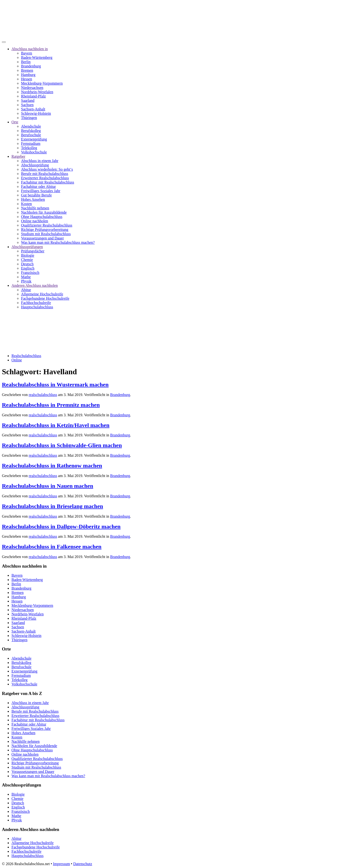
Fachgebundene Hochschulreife (45, 298)
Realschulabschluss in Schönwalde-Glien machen (62, 445)
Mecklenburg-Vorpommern (42, 83)
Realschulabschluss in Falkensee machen (52, 547)
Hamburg (28, 75)
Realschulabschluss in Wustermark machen (55, 385)
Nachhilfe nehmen (35, 208)
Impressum (62, 864)
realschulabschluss (43, 395)
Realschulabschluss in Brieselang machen (52, 506)
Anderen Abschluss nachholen (35, 285)
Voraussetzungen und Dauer (42, 238)
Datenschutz (83, 864)
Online (17, 360)
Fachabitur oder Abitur (38, 187)
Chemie (27, 260)
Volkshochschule (34, 152)
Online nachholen (35, 221)
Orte (15, 122)
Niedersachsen (32, 88)
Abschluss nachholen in (30, 49)
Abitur (26, 290)
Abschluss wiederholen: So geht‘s (47, 169)
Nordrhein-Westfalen (37, 92)
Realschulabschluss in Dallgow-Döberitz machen (61, 526)
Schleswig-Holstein (36, 113)
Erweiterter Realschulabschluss (45, 178)
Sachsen (27, 105)
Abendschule (31, 126)
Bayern (27, 53)
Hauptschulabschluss (37, 307)
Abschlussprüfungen (27, 247)
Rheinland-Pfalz (33, 96)
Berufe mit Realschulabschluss (45, 174)
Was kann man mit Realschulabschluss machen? (58, 242)
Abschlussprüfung (35, 165)
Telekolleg (29, 148)
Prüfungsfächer (33, 251)
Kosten (26, 204)
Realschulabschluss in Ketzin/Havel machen (56, 425)
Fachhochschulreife (36, 303)
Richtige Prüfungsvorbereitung (45, 230)
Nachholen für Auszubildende (44, 212)
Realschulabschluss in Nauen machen (48, 486)
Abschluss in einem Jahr (40, 161)
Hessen (27, 79)
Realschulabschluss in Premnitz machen (51, 405)
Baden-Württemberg (37, 57)
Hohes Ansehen (33, 199)
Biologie (28, 255)
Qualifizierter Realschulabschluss (47, 225)
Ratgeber (18, 156)
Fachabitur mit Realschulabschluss (48, 182)
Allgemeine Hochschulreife (42, 294)
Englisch (28, 268)
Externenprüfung (34, 139)
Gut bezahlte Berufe (36, 195)
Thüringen (29, 118)
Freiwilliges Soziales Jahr (41, 191)
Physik (26, 281)
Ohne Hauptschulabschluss (42, 217)
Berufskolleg (31, 131)
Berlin (26, 62)
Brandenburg (31, 66)
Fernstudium (31, 144)
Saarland (28, 100)
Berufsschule (31, 135)
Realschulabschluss (26, 356)
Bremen (27, 70)
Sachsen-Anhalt (33, 109)
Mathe (26, 277)
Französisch (30, 273)
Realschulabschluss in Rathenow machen (52, 466)
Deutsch (27, 264)
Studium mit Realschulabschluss (46, 234)
